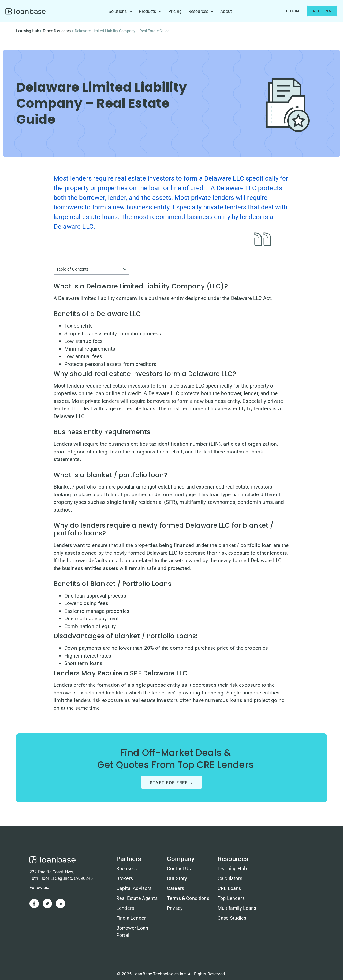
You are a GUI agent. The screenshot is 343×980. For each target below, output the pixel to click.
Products (150, 12)
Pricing (175, 11)
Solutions (120, 12)
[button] (125, 269)
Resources (201, 12)
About (226, 11)
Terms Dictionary (57, 31)
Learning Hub (28, 31)
